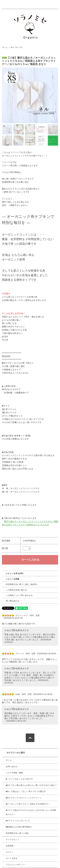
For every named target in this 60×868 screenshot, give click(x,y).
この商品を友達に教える (16, 590)
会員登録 (10, 846)
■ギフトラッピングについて (18, 821)
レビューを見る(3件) (15, 573)
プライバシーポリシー (15, 865)
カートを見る (12, 858)
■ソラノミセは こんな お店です (19, 779)
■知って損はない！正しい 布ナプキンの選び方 (26, 791)
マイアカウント (12, 840)
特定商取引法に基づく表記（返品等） (22, 584)
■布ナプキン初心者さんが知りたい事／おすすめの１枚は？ (31, 785)
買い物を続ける (12, 601)
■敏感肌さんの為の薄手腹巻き (19, 827)
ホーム (5, 47)
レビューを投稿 (12, 579)
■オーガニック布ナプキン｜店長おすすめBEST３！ (28, 804)
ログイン (10, 852)
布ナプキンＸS (17, 47)
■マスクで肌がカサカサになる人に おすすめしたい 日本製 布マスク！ (31, 812)
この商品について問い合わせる (19, 595)
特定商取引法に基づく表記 (17, 833)
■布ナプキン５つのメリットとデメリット (24, 798)
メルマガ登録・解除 (14, 773)
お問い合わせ (12, 767)
